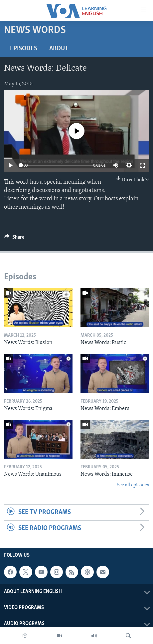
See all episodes (133, 485)
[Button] (14, 239)
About (59, 49)
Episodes (24, 49)
